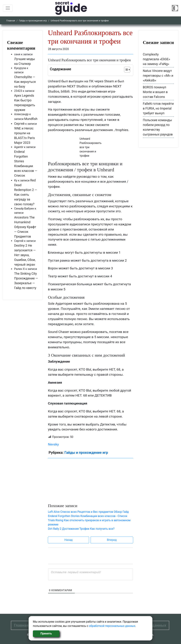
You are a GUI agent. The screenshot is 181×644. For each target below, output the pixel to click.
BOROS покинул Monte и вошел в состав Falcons (155, 92)
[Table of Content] (127, 70)
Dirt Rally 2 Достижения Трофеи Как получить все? (81, 529)
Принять (46, 633)
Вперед (112, 540)
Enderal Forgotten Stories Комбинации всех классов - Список (88, 516)
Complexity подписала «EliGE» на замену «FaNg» (156, 59)
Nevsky (53, 444)
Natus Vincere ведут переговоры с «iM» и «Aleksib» (158, 76)
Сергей (19, 124)
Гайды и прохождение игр (33, 21)
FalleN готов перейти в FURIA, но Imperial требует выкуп (158, 108)
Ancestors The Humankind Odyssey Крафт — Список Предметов (25, 227)
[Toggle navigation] (8, 8)
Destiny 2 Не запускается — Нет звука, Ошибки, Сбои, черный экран (25, 255)
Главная (11, 21)
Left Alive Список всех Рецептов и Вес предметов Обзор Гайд (88, 512)
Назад (68, 540)
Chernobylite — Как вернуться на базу (25, 82)
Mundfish (31, 119)
